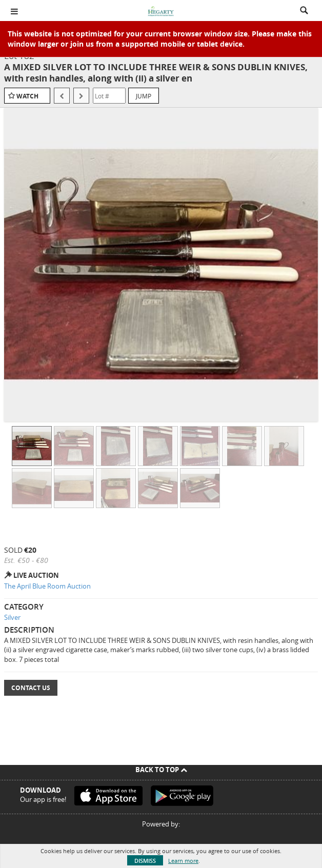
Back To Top (161, 770)
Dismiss (145, 861)
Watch (27, 96)
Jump (144, 96)
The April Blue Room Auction (47, 586)
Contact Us (31, 688)
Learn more (183, 861)
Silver (12, 617)
